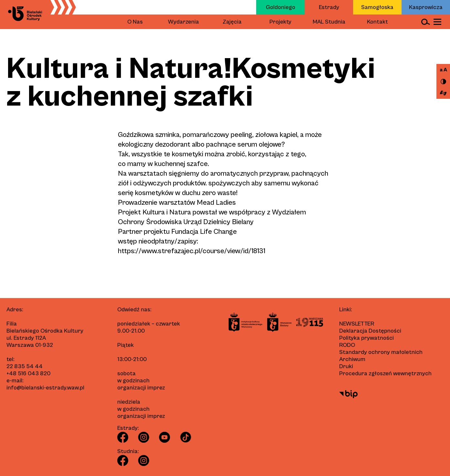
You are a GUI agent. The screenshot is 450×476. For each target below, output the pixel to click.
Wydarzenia (183, 22)
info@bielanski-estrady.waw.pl (45, 388)
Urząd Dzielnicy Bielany (219, 222)
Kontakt (377, 22)
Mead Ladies (216, 203)
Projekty (280, 22)
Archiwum (352, 359)
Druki (346, 366)
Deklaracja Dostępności (370, 331)
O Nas (135, 22)
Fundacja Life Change (204, 232)
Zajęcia (232, 22)
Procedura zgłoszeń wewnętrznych (385, 373)
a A (443, 70)
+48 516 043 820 (28, 373)
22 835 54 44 (25, 366)
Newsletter (357, 324)
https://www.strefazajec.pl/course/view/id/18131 (192, 251)
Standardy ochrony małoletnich (381, 352)
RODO (347, 345)
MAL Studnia (329, 22)
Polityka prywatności (366, 338)
